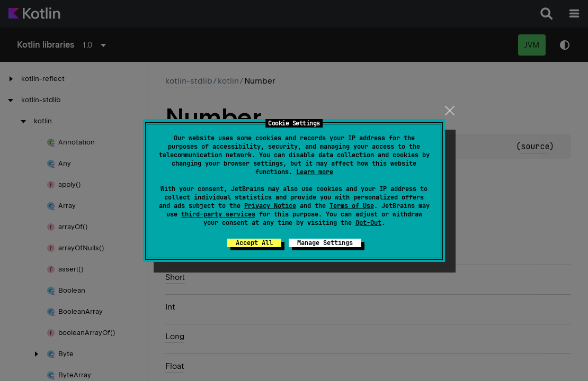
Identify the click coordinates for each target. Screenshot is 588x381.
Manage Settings (325, 243)
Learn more (315, 172)
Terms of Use (352, 206)
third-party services (218, 214)
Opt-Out (368, 223)
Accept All (254, 243)
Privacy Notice (270, 206)
